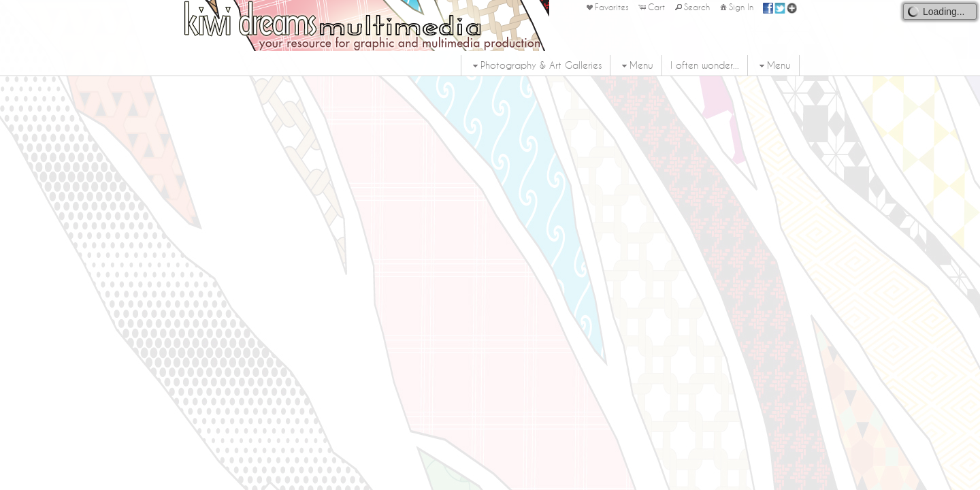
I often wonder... (705, 65)
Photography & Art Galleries (536, 66)
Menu (636, 66)
